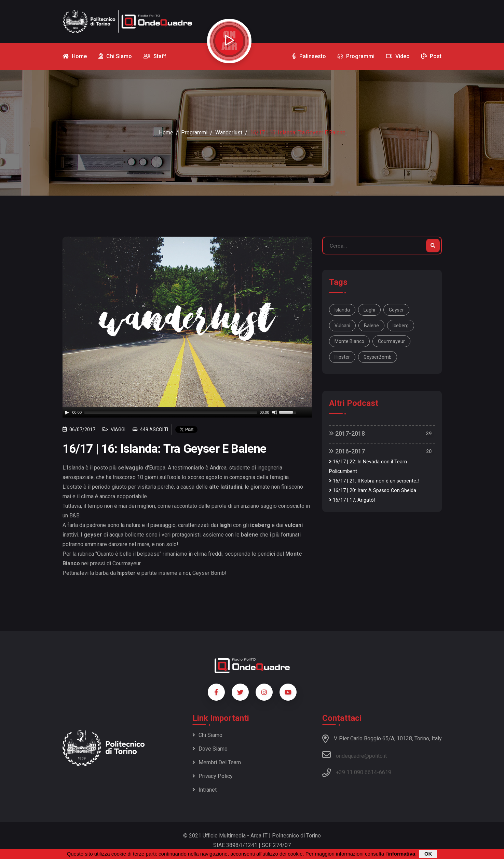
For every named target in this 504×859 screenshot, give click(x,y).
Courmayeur (391, 341)
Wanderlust (229, 133)
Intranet (205, 790)
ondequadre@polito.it (355, 755)
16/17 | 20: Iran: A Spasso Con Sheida (373, 491)
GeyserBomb (378, 357)
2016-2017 (347, 451)
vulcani (342, 326)
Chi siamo (207, 735)
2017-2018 (347, 433)
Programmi (194, 133)
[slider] (171, 412)
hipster (342, 357)
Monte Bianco (349, 341)
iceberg (401, 326)
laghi (369, 310)
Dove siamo (210, 749)
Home (166, 133)
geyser (396, 310)
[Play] (67, 412)
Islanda (342, 310)
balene (371, 326)
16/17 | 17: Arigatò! (352, 500)
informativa (401, 854)
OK (428, 854)
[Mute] (275, 412)
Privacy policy (213, 776)
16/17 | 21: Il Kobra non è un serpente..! (374, 481)
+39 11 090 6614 (356, 772)
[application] (187, 412)
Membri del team (217, 762)
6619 (385, 772)
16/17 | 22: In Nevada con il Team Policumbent (368, 467)
